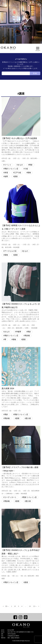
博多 (31, 165)
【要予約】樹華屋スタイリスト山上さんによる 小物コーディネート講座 (21, 216)
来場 (6, 173)
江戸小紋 (18, 173)
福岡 (6, 176)
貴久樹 (28, 418)
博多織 (27, 336)
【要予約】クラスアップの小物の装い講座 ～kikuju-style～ (21, 460)
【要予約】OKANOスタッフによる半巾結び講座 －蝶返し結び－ (21, 544)
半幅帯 (19, 332)
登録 (35, 73)
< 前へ (6, 606)
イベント (8, 165)
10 (30, 606)
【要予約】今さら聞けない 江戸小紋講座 (21, 130)
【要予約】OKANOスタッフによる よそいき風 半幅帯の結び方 (21, 296)
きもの (20, 165)
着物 (29, 173)
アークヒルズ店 (10, 251)
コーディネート (10, 497)
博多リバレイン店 (11, 169)
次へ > (36, 606)
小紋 (26, 169)
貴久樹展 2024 (21, 380)
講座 (16, 176)
